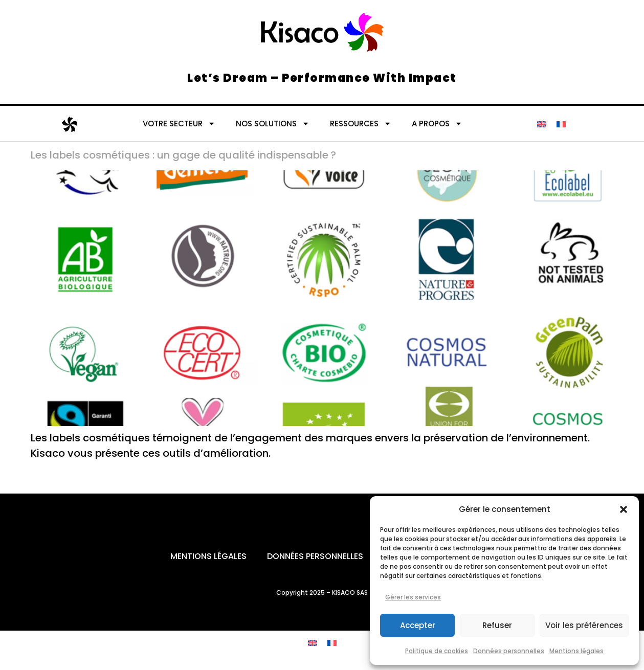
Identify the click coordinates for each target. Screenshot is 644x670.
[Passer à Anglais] (542, 124)
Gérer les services (413, 597)
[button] (624, 509)
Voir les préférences (584, 625)
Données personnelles (509, 651)
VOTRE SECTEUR (179, 124)
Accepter (418, 625)
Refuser (497, 625)
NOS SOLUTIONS (273, 124)
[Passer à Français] (561, 124)
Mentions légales (576, 651)
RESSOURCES (361, 124)
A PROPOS (437, 124)
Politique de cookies (437, 651)
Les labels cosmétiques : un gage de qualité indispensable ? (183, 155)
